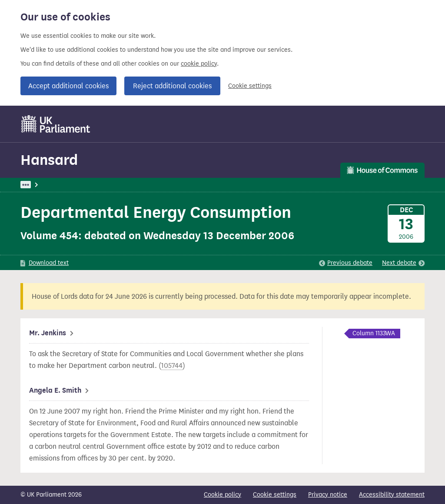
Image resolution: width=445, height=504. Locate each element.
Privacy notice (328, 495)
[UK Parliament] (56, 124)
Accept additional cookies (68, 86)
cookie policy (199, 64)
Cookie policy (222, 495)
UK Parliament (40, 185)
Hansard (49, 160)
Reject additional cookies (172, 86)
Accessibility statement (392, 495)
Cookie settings (250, 86)
